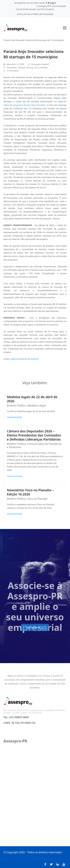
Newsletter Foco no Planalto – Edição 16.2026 (30, 492)
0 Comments (13, 71)
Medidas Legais (37, 406)
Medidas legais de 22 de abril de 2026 (32, 399)
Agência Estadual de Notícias (24, 359)
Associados (12, 68)
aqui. (26, 108)
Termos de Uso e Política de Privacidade (35, 14)
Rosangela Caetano (40, 64)
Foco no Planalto (37, 499)
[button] (65, 28)
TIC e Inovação (41, 68)
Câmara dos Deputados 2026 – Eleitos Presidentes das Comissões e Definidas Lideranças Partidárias (34, 435)
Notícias (22, 68)
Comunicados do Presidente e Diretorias (34, 445)
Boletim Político (16, 406)
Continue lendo (15, 417)
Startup (30, 68)
